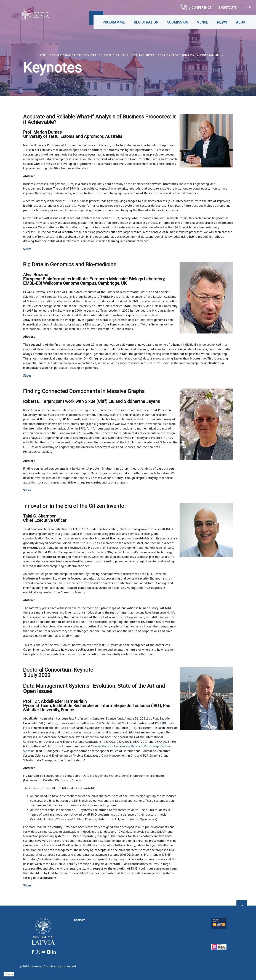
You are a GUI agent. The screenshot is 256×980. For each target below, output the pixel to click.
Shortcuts (229, 8)
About (242, 22)
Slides (27, 249)
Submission (178, 22)
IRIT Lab (168, 723)
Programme (114, 22)
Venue (203, 22)
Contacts (80, 920)
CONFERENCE (196, 7)
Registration (146, 22)
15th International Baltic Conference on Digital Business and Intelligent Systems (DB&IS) (116, 55)
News (222, 22)
